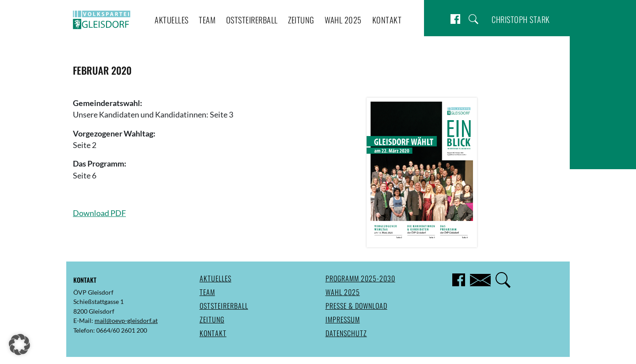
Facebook (455, 19)
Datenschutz (346, 333)
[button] (19, 345)
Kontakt (387, 20)
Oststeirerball (252, 20)
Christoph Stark (521, 19)
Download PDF (99, 213)
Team (207, 20)
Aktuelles (172, 20)
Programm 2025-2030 (360, 278)
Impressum (343, 319)
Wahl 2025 (343, 20)
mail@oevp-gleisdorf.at (126, 320)
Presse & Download (356, 306)
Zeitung (301, 20)
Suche (473, 19)
